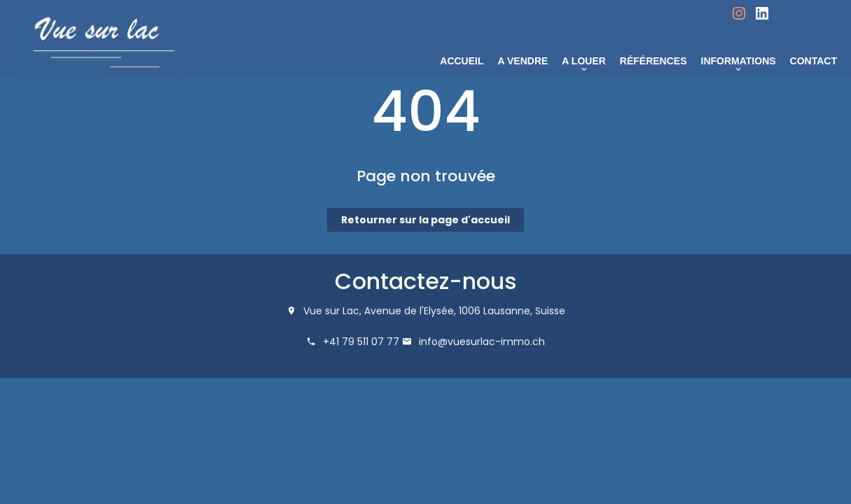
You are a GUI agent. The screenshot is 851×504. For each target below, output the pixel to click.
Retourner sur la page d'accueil (425, 220)
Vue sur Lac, (332, 311)
